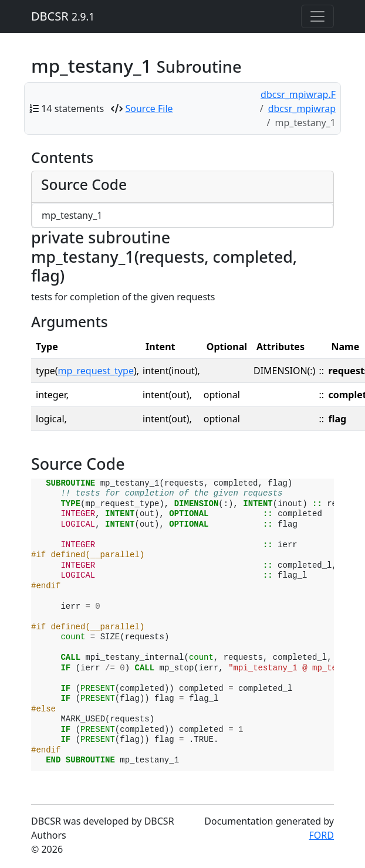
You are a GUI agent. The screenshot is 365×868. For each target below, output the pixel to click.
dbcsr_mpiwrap (302, 108)
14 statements (72, 108)
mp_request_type (96, 371)
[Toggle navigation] (317, 16)
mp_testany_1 (72, 215)
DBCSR (63, 16)
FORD (322, 835)
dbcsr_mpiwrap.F (298, 94)
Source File (149, 108)
